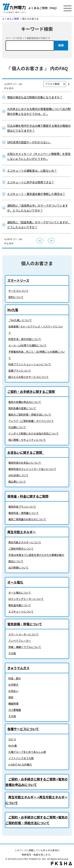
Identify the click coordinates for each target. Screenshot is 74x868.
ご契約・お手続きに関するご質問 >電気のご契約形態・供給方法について (37, 820)
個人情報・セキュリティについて (27, 440)
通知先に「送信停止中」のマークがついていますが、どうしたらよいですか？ (37, 208)
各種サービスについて (23, 729)
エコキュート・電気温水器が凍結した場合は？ (36, 194)
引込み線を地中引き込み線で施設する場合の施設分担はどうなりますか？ (39, 128)
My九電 (13, 310)
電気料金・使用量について (23, 513)
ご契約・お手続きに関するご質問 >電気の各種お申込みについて (37, 782)
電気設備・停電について (25, 624)
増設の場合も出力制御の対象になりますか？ (35, 97)
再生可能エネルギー (22, 532)
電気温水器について (20, 605)
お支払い (13, 691)
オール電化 (15, 582)
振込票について (17, 482)
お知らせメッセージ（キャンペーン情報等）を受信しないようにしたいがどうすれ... (39, 156)
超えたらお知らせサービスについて (28, 377)
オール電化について (20, 592)
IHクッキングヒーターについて (26, 599)
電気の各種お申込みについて (25, 402)
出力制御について (18, 567)
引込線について (17, 427)
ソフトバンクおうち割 (21, 758)
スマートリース (18, 280)
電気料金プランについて (22, 507)
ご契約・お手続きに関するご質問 (31, 392)
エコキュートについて (21, 611)
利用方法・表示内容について (25, 339)
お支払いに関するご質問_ (26, 452)
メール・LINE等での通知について (27, 345)
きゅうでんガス (18, 668)
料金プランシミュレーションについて (30, 364)
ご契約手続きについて (21, 549)
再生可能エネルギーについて (25, 542)
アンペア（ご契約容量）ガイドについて (31, 421)
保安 (11, 697)
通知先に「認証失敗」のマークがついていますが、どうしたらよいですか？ (39, 225)
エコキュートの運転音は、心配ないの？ (32, 171)
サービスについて (18, 291)
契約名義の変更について (22, 408)
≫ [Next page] (51, 241)
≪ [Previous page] (40, 241)
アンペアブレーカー (20, 641)
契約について (16, 297)
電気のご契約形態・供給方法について (30, 414)
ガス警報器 (15, 710)
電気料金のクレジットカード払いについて (32, 469)
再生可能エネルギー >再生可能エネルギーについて (37, 800)
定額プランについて (20, 371)
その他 (12, 653)
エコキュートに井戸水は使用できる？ (31, 182)
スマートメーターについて (23, 634)
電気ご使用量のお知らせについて (27, 519)
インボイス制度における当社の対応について (33, 433)
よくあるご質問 (10, 19)
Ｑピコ (12, 739)
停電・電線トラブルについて (25, 647)
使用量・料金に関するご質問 (28, 496)
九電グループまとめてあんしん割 (27, 752)
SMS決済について (18, 475)
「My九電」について (20, 320)
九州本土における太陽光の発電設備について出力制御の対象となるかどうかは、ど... (39, 111)
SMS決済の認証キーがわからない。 (29, 142)
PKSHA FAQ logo (61, 863)
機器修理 (13, 703)
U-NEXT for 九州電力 (20, 764)
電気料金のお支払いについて (25, 463)
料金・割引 (15, 678)
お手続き (13, 685)
